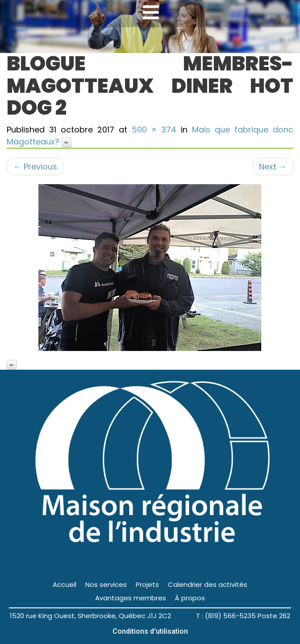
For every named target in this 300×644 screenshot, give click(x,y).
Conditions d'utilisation (150, 631)
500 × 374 (154, 130)
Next (273, 167)
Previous (35, 167)
